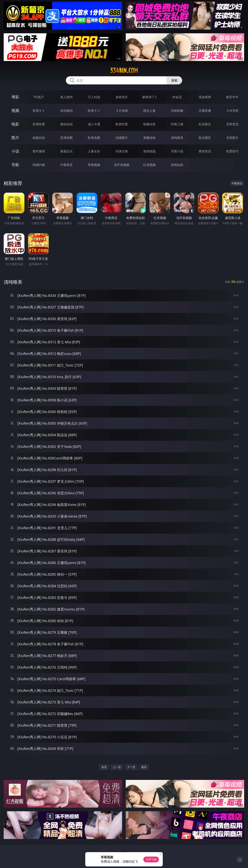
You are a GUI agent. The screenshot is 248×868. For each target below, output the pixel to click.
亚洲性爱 (39, 124)
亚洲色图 (66, 138)
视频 (15, 110)
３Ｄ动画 (122, 111)
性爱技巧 (232, 151)
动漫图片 (122, 138)
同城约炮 (39, 165)
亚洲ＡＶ (39, 111)
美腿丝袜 (149, 138)
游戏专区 (122, 97)
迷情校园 (149, 151)
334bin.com (124, 70)
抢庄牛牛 (232, 97)
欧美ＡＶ (94, 111)
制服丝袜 (149, 124)
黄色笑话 (205, 151)
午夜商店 (66, 165)
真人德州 (66, 97)
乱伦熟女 (205, 124)
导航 (15, 165)
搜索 (174, 80)
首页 (104, 767)
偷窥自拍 (39, 138)
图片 (15, 138)
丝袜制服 (177, 111)
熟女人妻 (149, 111)
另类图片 (232, 138)
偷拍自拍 (66, 124)
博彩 (15, 97)
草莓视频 (94, 165)
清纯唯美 (177, 138)
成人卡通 (94, 124)
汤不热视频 (122, 165)
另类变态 (232, 124)
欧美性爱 (122, 124)
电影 (15, 124)
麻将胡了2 (149, 97)
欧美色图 (94, 138)
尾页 (144, 767)
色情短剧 (177, 165)
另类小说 (177, 151)
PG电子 (39, 97)
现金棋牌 (205, 97)
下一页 (131, 767)
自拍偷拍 (66, 111)
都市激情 (39, 151)
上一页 (117, 767)
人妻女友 (94, 151)
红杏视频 (149, 165)
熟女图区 (205, 138)
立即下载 (151, 859)
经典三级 (177, 124)
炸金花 (177, 97)
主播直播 (205, 111)
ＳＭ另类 (232, 111)
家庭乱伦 (66, 151)
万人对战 (94, 97)
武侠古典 (122, 151)
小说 (15, 151)
